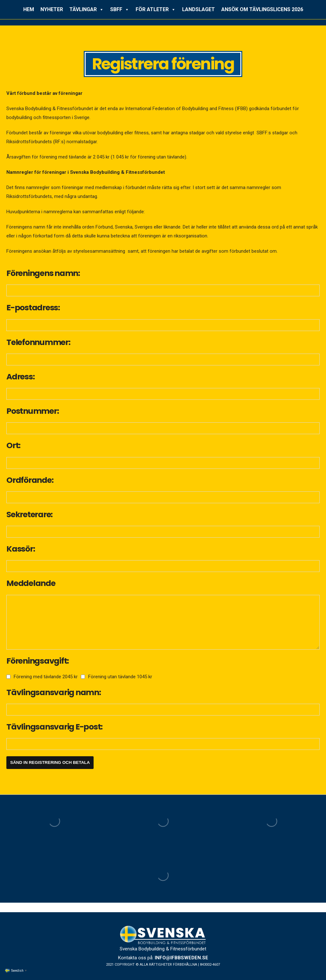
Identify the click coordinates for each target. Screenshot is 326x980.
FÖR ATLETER (156, 10)
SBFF (120, 10)
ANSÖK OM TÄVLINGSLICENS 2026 (262, 9)
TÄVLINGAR (87, 10)
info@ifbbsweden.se (181, 958)
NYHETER (52, 9)
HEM (29, 9)
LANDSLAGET (198, 9)
